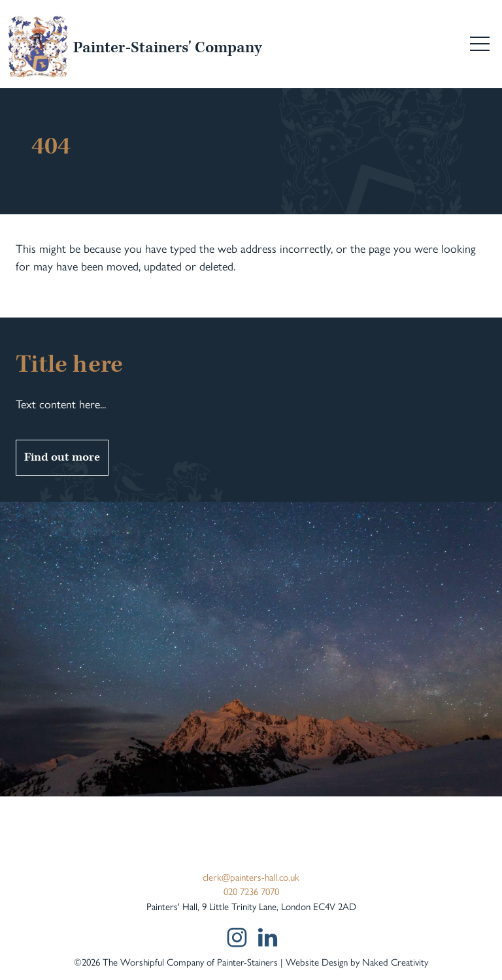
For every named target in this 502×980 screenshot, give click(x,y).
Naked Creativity (395, 962)
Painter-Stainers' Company (167, 48)
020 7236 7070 (251, 892)
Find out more (62, 457)
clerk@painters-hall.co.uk (251, 877)
